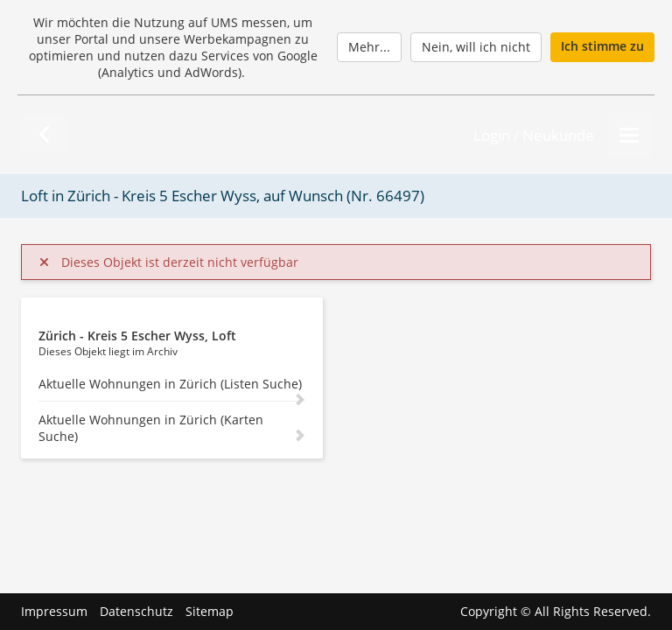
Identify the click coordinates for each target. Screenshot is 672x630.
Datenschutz (136, 611)
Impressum (54, 611)
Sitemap (210, 611)
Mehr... (369, 47)
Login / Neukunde (534, 135)
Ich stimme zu (602, 46)
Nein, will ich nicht (476, 47)
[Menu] (629, 135)
